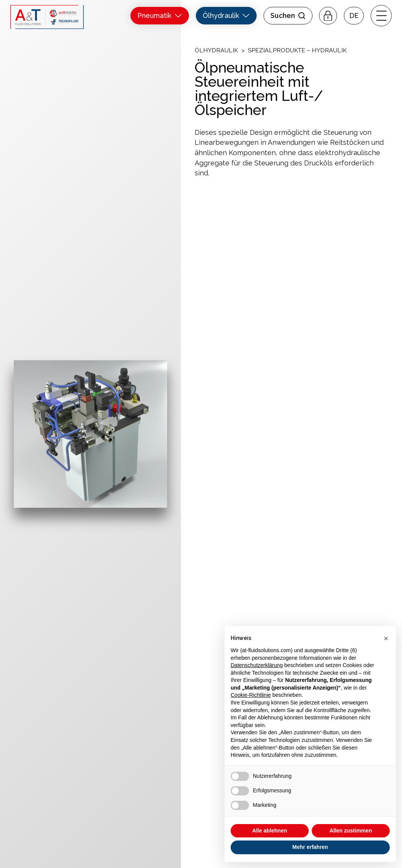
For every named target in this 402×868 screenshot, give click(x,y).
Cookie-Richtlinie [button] (251, 695)
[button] (354, 16)
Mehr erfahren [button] (310, 847)
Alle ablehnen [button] (269, 831)
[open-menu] (381, 15)
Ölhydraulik (216, 50)
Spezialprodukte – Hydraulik (297, 50)
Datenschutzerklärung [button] (257, 665)
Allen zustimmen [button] (351, 831)
